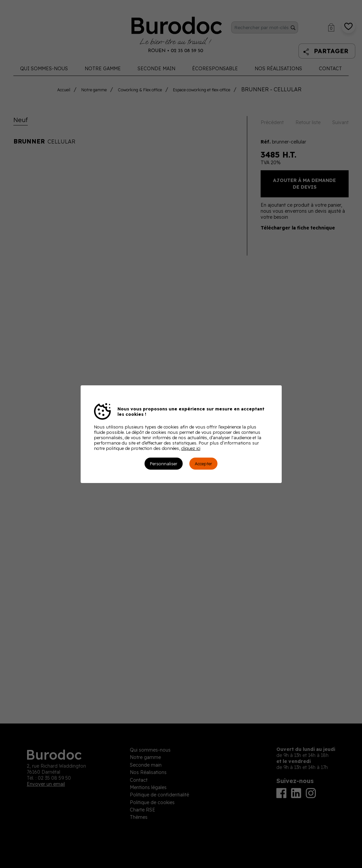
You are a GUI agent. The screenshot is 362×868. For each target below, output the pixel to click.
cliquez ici (191, 448)
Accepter (203, 464)
